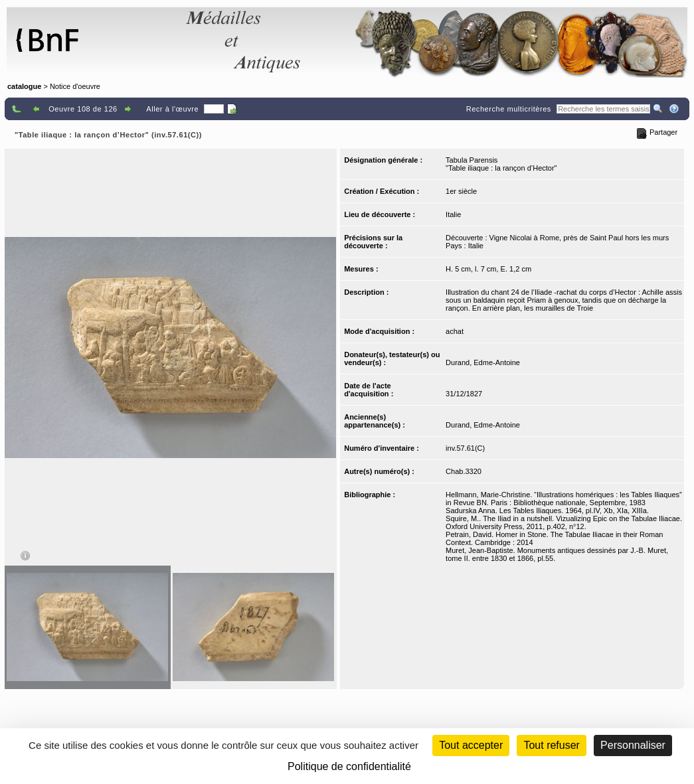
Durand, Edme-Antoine (483, 362)
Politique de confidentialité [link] (349, 766)
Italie (453, 214)
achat (455, 331)
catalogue (24, 86)
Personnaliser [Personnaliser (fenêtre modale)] (633, 745)
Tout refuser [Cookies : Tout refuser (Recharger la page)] (551, 745)
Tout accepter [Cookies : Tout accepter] (471, 745)
